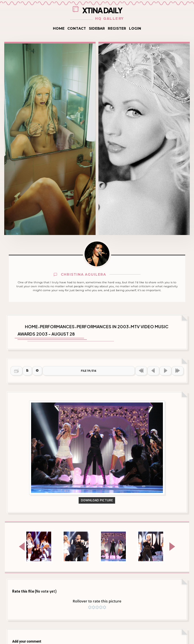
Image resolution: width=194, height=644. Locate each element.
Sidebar (97, 28)
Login (135, 28)
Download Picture (97, 500)
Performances (57, 327)
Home (59, 28)
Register (117, 28)
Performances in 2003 (103, 327)
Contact (77, 28)
